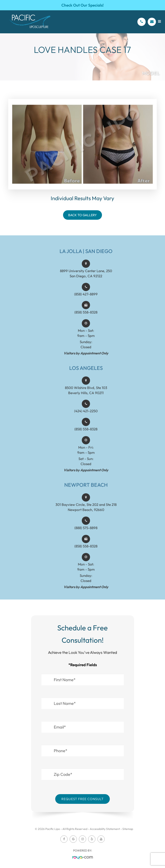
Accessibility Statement (105, 829)
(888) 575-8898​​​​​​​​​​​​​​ (86, 533)
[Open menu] (159, 21)
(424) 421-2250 (86, 416)
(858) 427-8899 (86, 299)
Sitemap (128, 829)
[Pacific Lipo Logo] (30, 22)
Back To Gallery (82, 215)
